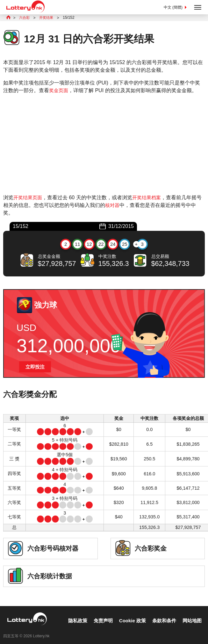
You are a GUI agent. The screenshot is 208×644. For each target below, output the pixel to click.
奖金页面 (59, 91)
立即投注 (36, 368)
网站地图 (191, 615)
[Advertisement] (104, 145)
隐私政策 (71, 615)
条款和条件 (162, 615)
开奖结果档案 (149, 198)
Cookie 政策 (129, 615)
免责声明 (98, 615)
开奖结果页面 (29, 198)
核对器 (118, 206)
